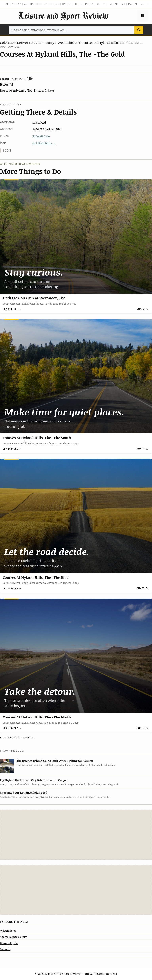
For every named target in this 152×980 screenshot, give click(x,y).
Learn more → (12, 309)
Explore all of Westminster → (17, 737)
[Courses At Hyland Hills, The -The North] (76, 656)
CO (39, 4)
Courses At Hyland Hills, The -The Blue (36, 577)
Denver (23, 42)
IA (92, 4)
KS (98, 4)
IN (87, 4)
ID (76, 4)
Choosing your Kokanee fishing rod (24, 793)
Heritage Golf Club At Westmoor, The (34, 298)
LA (110, 4)
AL (7, 4)
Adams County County (13, 937)
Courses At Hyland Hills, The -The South (37, 438)
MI (136, 4)
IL (81, 4)
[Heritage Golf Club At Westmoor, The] (76, 237)
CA (32, 4)
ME (117, 4)
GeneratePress (107, 974)
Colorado (7, 42)
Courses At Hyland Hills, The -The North (37, 717)
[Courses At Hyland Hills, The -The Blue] (76, 516)
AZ (19, 4)
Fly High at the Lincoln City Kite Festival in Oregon (34, 780)
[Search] (139, 30)
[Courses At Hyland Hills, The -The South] (76, 376)
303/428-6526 (41, 136)
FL (58, 4)
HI (70, 4)
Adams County (43, 42)
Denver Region (9, 943)
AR (26, 4)
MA (130, 4)
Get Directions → (44, 143)
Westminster (68, 42)
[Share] (142, 309)
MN (143, 4)
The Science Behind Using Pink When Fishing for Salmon (55, 761)
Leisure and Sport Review (63, 16)
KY (104, 4)
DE (52, 4)
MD (123, 4)
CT (45, 4)
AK (13, 4)
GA (64, 4)
